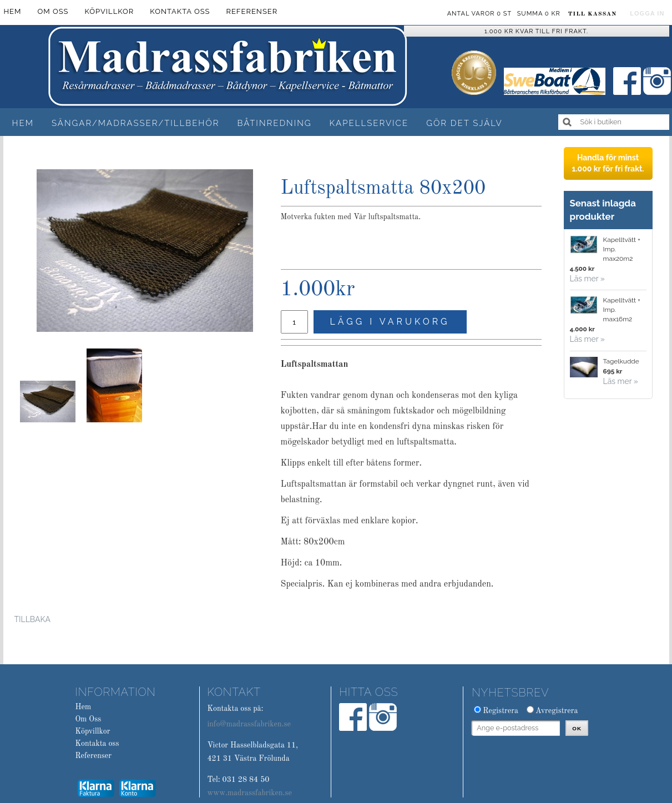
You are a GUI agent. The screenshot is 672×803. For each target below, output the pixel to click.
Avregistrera (557, 711)
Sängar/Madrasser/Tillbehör (136, 123)
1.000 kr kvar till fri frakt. (536, 31)
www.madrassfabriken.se (249, 793)
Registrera (501, 711)
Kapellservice (369, 123)
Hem (23, 123)
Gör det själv (464, 123)
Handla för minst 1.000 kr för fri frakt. (608, 163)
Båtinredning (274, 123)
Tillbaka (32, 619)
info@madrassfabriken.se (249, 724)
